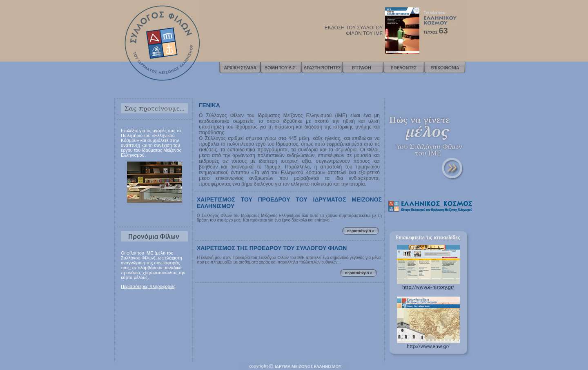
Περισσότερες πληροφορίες (148, 286)
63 (443, 31)
